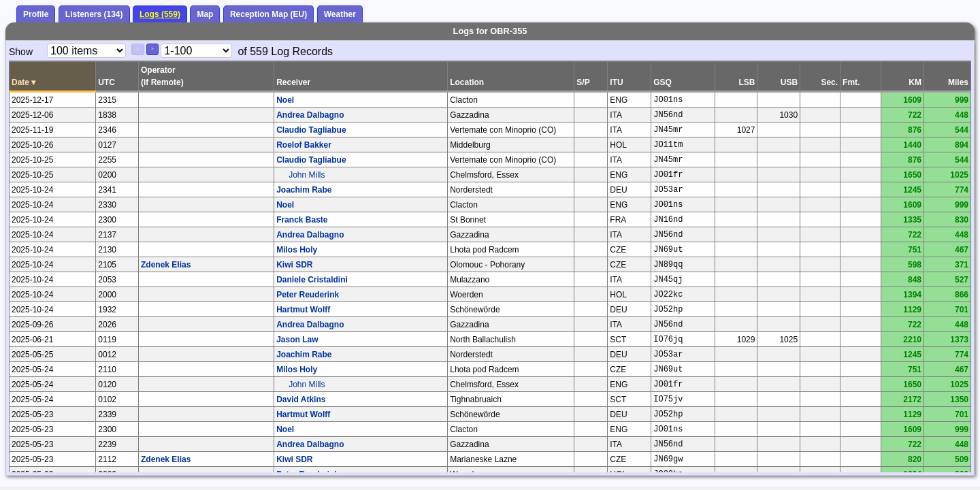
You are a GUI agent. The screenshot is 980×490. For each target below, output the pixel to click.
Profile (36, 14)
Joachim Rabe (304, 190)
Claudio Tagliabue (311, 130)
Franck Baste (302, 220)
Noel (285, 100)
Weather (340, 14)
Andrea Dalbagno (310, 115)
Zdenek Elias (166, 265)
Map (205, 14)
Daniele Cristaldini (312, 280)
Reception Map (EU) (268, 14)
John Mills (307, 175)
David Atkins (301, 399)
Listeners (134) (94, 14)
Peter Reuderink (308, 295)
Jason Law (297, 340)
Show (21, 52)
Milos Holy (297, 250)
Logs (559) (160, 14)
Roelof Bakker (304, 145)
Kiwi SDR (294, 265)
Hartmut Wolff (303, 310)
